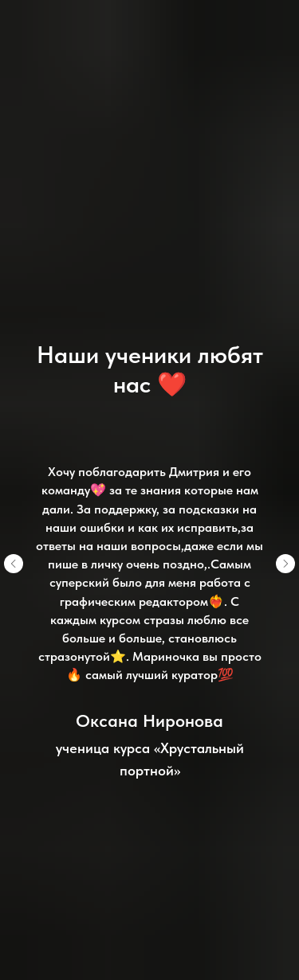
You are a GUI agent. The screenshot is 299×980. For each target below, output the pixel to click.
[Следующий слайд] (285, 564)
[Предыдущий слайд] (14, 564)
